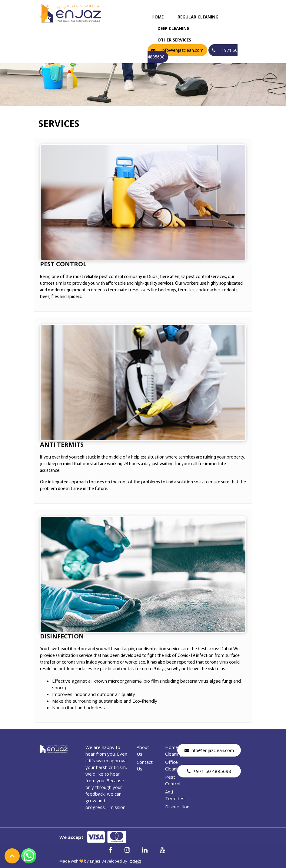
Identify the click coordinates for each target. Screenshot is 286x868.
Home (158, 17)
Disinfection (177, 807)
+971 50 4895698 (209, 771)
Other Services (174, 40)
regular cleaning (198, 17)
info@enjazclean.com (209, 750)
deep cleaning (174, 28)
